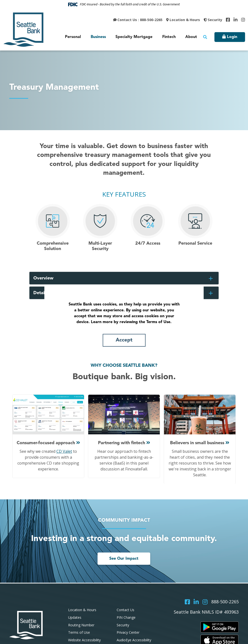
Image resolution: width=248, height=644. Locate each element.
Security (215, 20)
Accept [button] (124, 340)
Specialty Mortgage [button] (134, 37)
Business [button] (98, 37)
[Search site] (205, 37)
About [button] (191, 37)
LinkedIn (236, 20)
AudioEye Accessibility (134, 640)
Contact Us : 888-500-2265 (140, 20)
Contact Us (125, 610)
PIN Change (126, 617)
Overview (43, 278)
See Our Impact (124, 559)
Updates (75, 617)
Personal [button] (73, 37)
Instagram (243, 20)
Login (232, 37)
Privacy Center (128, 632)
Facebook (228, 20)
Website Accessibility (84, 640)
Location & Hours (185, 20)
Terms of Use (79, 632)
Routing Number (81, 625)
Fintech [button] (169, 37)
